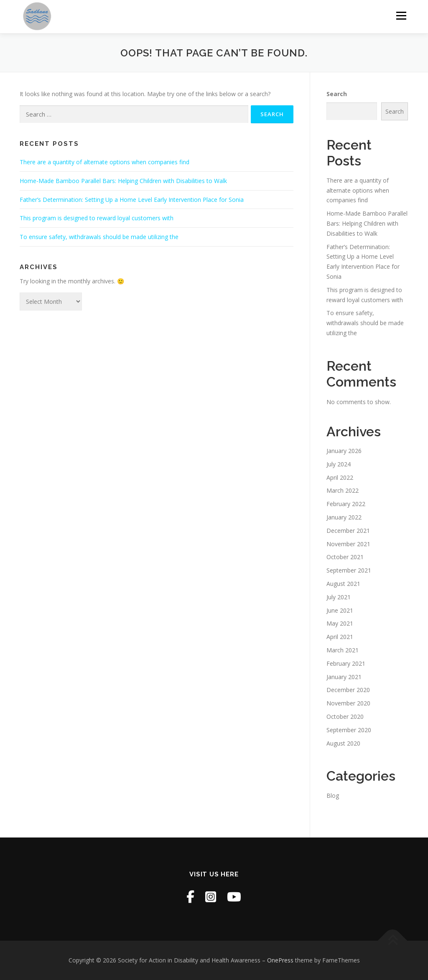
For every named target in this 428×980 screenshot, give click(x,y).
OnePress (280, 960)
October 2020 (345, 717)
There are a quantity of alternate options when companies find (104, 162)
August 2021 (343, 584)
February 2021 (346, 663)
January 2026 (344, 451)
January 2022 (344, 517)
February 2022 (346, 504)
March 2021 (343, 650)
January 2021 (344, 677)
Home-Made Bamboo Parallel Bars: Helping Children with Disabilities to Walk (123, 181)
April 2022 (340, 477)
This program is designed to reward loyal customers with (97, 218)
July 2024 (339, 464)
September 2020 (349, 730)
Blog (333, 795)
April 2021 (340, 637)
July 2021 (339, 597)
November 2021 (348, 544)
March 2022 (343, 490)
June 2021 (340, 610)
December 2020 (348, 690)
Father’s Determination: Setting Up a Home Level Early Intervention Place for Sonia (132, 200)
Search (337, 94)
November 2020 (348, 703)
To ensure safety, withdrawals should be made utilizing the (99, 237)
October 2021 (345, 557)
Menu (401, 16)
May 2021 (340, 623)
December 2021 (348, 531)
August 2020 (343, 743)
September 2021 (349, 570)
